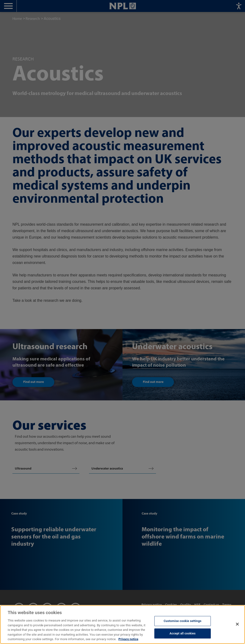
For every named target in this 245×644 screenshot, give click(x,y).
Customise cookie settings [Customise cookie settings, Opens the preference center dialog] (183, 622)
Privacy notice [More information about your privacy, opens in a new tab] (128, 640)
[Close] (237, 625)
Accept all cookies (182, 634)
